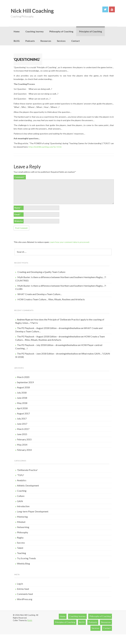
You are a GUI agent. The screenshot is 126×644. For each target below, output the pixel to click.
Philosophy (22, 532)
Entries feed (23, 589)
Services (61, 41)
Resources (46, 41)
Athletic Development (28, 485)
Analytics (22, 480)
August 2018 (23, 387)
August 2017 (23, 413)
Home (17, 31)
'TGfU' (20, 475)
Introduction (23, 506)
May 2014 (22, 445)
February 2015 (24, 439)
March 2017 (23, 429)
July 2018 (22, 393)
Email (18, 214)
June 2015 (22, 434)
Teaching (21, 553)
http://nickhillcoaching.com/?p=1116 (45, 147)
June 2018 (22, 398)
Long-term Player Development (33, 511)
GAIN (20, 501)
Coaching (22, 491)
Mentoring (22, 517)
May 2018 (22, 403)
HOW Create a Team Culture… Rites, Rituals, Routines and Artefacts (51, 299)
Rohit (30, 620)
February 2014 (24, 450)
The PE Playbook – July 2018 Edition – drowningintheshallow (47, 345)
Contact (75, 41)
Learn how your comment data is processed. (70, 242)
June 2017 (22, 424)
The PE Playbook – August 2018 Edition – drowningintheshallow (49, 328)
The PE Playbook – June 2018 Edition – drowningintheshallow (47, 354)
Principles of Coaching (91, 31)
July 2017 (22, 418)
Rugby (20, 538)
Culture (21, 496)
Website (19, 221)
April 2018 (22, 408)
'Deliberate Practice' (27, 470)
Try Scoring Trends (26, 558)
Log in (20, 584)
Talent (20, 548)
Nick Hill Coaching (32, 11)
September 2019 (25, 382)
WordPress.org (25, 599)
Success (21, 543)
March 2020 (23, 377)
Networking (23, 527)
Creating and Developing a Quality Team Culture (41, 272)
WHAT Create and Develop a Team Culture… (40, 294)
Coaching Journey (34, 31)
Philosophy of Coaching (61, 31)
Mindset (21, 522)
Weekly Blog (23, 563)
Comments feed (25, 594)
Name (18, 208)
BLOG (17, 41)
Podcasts (30, 41)
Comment (20, 177)
